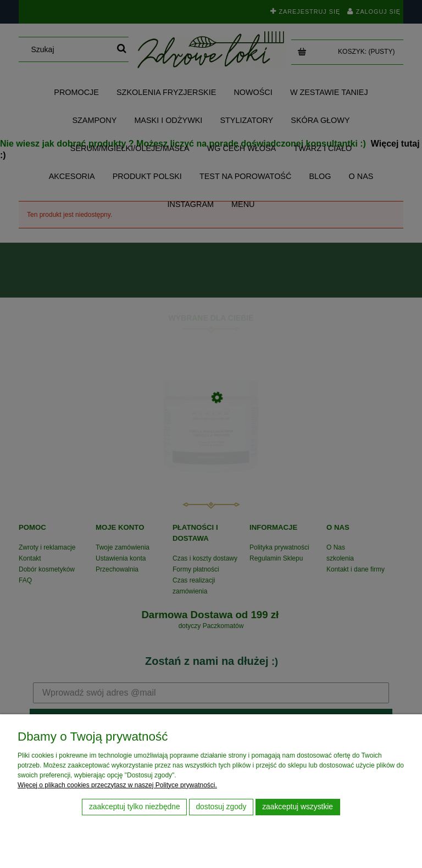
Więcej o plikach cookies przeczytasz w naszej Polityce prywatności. (117, 785)
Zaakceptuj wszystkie (298, 807)
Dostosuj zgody (221, 807)
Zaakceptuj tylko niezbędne (135, 807)
